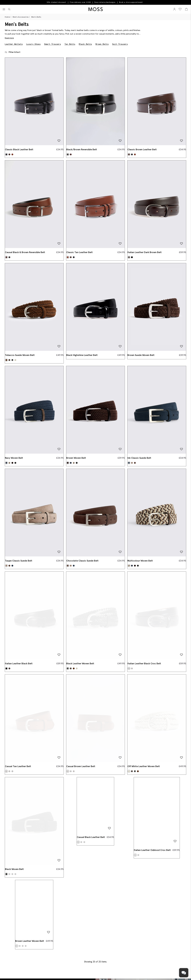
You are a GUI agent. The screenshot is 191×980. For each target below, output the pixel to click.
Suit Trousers (120, 44)
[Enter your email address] (133, 965)
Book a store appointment (131, 2)
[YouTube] (120, 974)
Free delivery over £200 (80, 2)
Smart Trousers (53, 44)
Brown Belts (102, 44)
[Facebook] (101, 974)
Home (7, 17)
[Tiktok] (105, 974)
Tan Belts (70, 44)
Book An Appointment (26, 919)
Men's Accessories (21, 17)
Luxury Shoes (33, 44)
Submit (171, 965)
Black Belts (85, 44)
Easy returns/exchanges (105, 2)
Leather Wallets (14, 44)
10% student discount (56, 2)
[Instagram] (115, 974)
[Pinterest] (110, 974)
